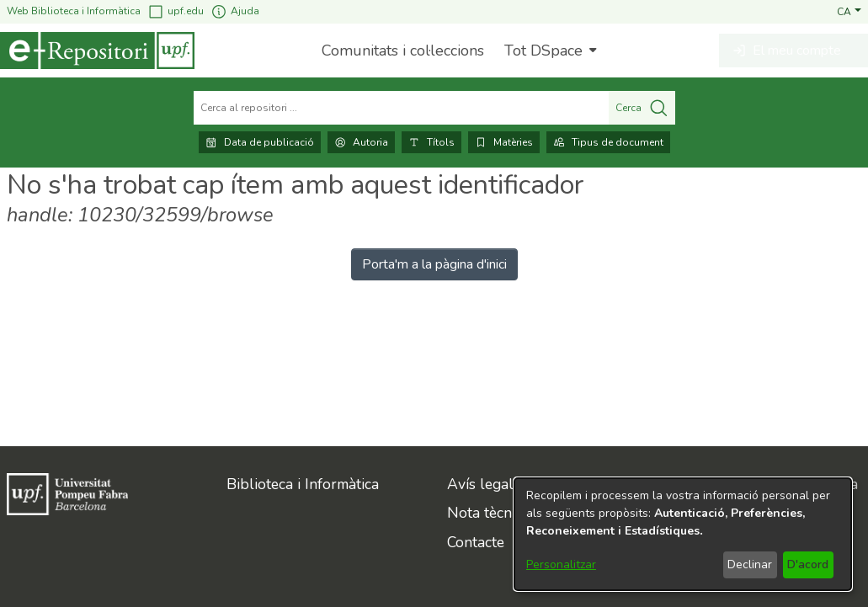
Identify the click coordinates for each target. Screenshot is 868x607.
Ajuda (235, 11)
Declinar (750, 564)
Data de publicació (260, 142)
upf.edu (176, 11)
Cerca (642, 108)
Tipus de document (608, 142)
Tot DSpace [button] (543, 51)
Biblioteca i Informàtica (303, 484)
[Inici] (97, 51)
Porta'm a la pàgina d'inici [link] (434, 264)
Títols (431, 142)
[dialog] (683, 534)
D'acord (808, 564)
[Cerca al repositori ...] (401, 108)
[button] (849, 11)
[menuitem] (548, 51)
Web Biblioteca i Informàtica (74, 11)
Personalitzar (561, 564)
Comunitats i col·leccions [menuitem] (403, 51)
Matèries (504, 142)
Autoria (361, 142)
